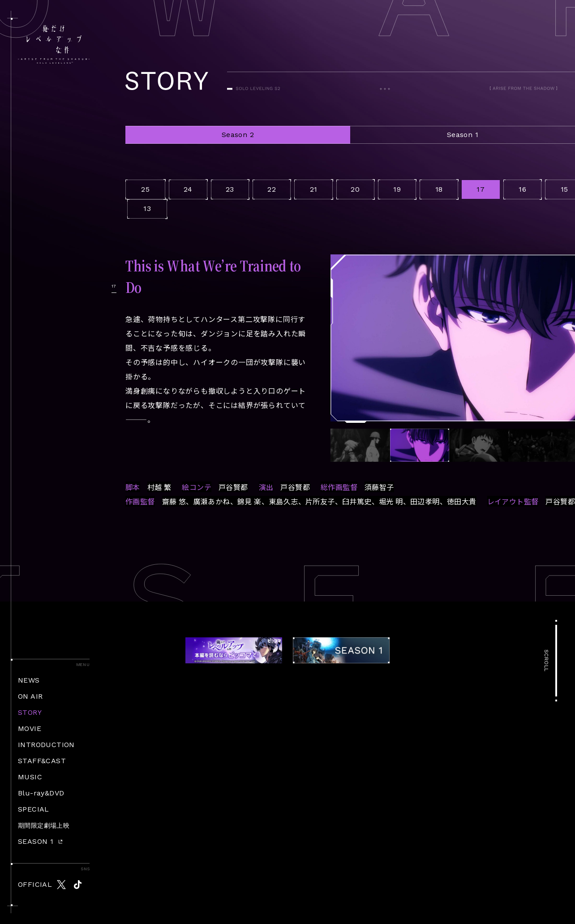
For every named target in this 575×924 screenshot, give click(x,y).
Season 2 (238, 135)
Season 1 (463, 135)
